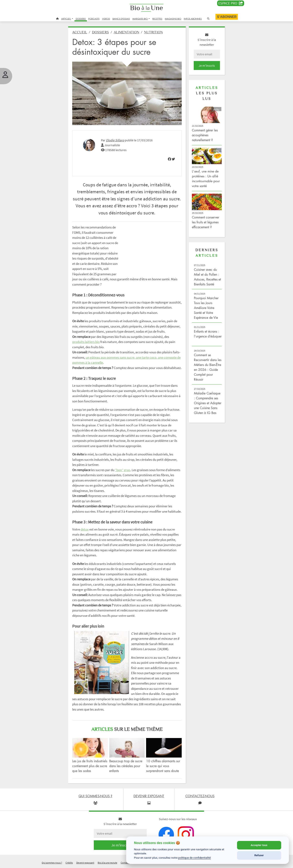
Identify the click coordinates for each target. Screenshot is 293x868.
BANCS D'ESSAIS (121, 19)
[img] (169, 159)
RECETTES (157, 19)
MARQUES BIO (140, 19)
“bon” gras (123, 470)
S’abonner (227, 17)
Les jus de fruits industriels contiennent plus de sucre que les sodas (90, 766)
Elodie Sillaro (115, 140)
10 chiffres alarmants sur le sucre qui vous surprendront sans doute (163, 766)
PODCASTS (94, 19)
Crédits (69, 863)
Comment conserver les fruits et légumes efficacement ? (206, 222)
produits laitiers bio (86, 342)
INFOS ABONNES (193, 19)
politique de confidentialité (195, 858)
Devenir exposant (85, 863)
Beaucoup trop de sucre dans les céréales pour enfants (126, 766)
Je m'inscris (207, 66)
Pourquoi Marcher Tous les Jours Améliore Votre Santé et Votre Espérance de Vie (206, 308)
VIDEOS (106, 19)
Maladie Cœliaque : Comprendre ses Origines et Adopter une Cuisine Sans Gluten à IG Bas (208, 403)
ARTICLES (66, 19)
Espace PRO (231, 3)
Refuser (259, 855)
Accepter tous (259, 845)
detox (85, 529)
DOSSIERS (81, 19)
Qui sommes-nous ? (52, 863)
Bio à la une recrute (107, 863)
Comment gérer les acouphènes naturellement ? (205, 135)
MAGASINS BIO (173, 19)
